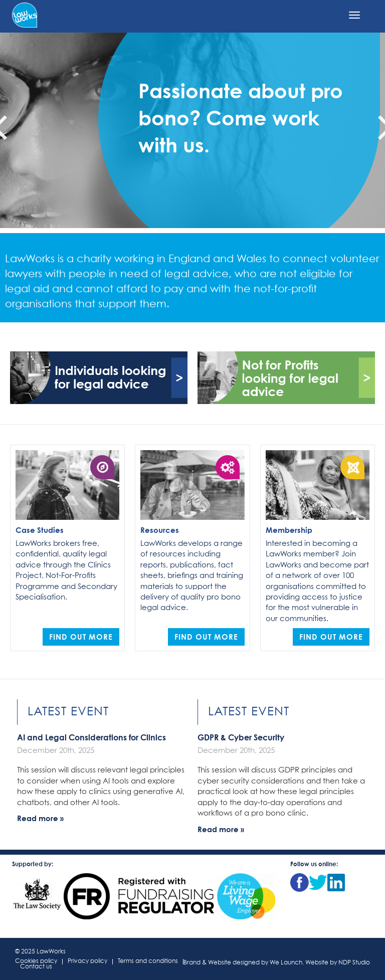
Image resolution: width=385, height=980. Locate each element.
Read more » (40, 818)
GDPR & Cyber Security (241, 737)
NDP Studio (354, 963)
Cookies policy (36, 962)
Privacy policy (87, 962)
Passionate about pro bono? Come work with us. (241, 118)
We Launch (286, 963)
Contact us (36, 967)
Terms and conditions (148, 962)
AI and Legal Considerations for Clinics (91, 737)
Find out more (81, 637)
